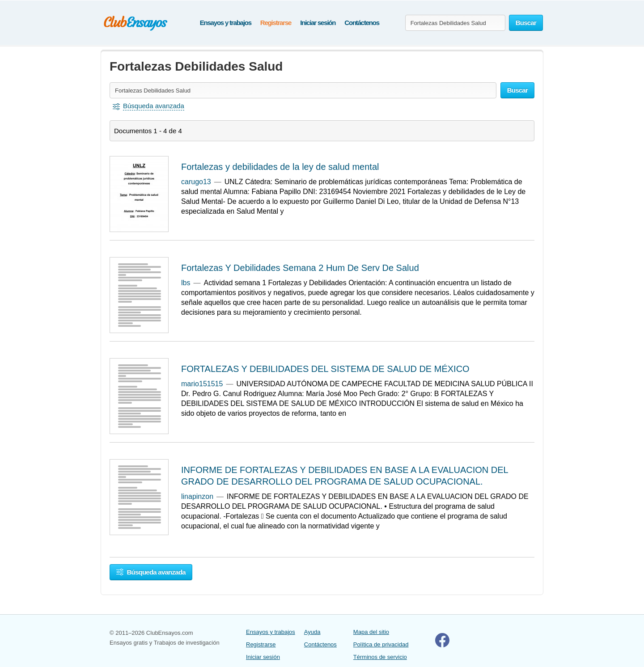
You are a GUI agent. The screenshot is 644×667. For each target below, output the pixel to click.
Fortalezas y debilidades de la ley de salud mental (280, 167)
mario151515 (202, 384)
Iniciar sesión (318, 23)
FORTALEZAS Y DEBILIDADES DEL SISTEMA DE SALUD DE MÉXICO (325, 369)
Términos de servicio (380, 657)
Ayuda (312, 632)
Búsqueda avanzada (151, 572)
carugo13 (196, 182)
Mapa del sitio (371, 632)
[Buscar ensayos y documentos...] (455, 23)
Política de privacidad (381, 644)
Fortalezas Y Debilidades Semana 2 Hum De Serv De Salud (300, 268)
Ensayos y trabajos (226, 23)
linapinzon (197, 496)
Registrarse (276, 23)
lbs (186, 283)
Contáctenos (362, 23)
